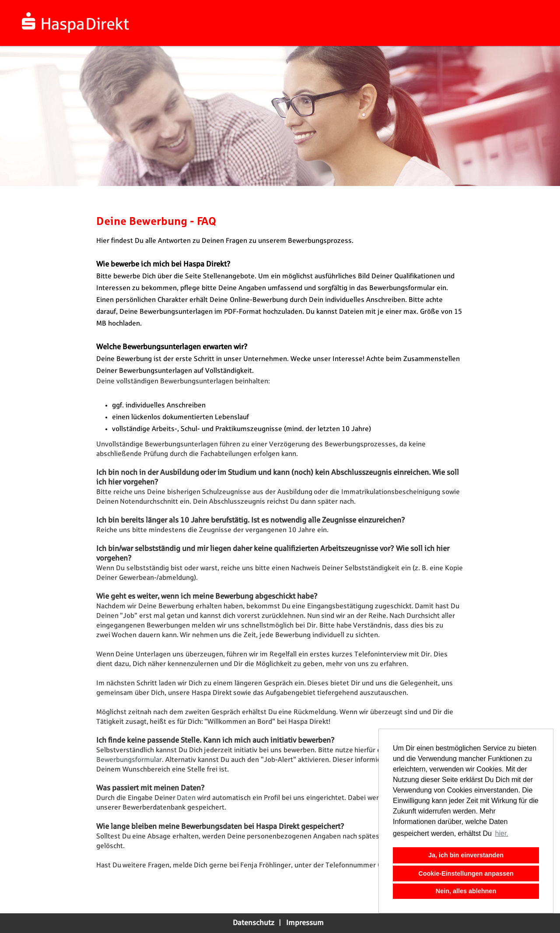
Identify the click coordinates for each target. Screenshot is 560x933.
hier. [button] (502, 833)
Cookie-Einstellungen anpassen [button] (466, 873)
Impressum (305, 923)
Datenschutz (254, 923)
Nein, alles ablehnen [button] (466, 891)
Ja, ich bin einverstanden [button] (466, 855)
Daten (187, 798)
